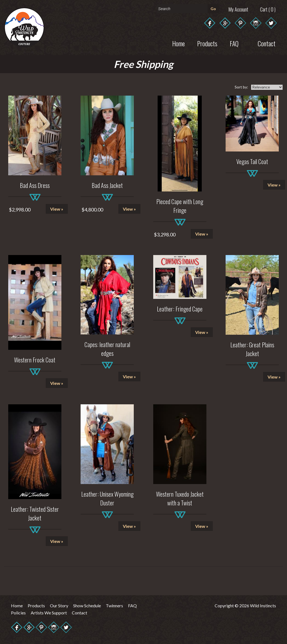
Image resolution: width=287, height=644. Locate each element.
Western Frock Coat (35, 360)
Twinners (114, 606)
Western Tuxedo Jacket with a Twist (180, 498)
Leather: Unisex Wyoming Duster (107, 498)
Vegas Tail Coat (252, 161)
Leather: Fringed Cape (180, 309)
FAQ (132, 606)
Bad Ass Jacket (107, 185)
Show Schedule (87, 606)
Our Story (59, 606)
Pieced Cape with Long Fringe (180, 206)
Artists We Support (49, 613)
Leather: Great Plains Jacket (252, 349)
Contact (79, 613)
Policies (18, 613)
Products (207, 43)
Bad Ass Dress (35, 185)
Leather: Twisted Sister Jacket (35, 513)
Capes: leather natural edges (107, 349)
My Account (238, 9)
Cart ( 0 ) (268, 9)
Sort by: (241, 87)
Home (178, 43)
